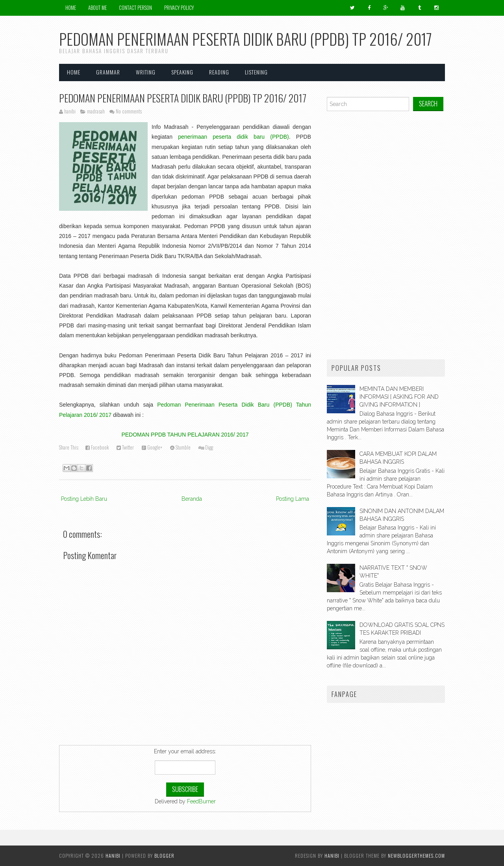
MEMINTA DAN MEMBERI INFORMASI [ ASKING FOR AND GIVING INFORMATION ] (399, 397)
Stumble (180, 447)
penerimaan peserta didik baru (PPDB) (233, 137)
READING (219, 72)
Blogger (164, 856)
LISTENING (256, 72)
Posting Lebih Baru (84, 499)
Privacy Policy (179, 8)
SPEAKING (182, 72)
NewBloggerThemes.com (416, 856)
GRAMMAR (108, 72)
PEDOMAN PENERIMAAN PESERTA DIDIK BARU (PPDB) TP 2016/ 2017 (183, 98)
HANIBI (113, 856)
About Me (97, 8)
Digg (206, 447)
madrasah (96, 111)
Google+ (152, 447)
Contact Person (135, 8)
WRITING (146, 72)
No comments (129, 111)
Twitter (125, 447)
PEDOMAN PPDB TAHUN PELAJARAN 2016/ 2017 (185, 435)
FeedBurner (201, 801)
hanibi (332, 856)
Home (71, 8)
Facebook (97, 447)
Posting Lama (293, 499)
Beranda (192, 499)
